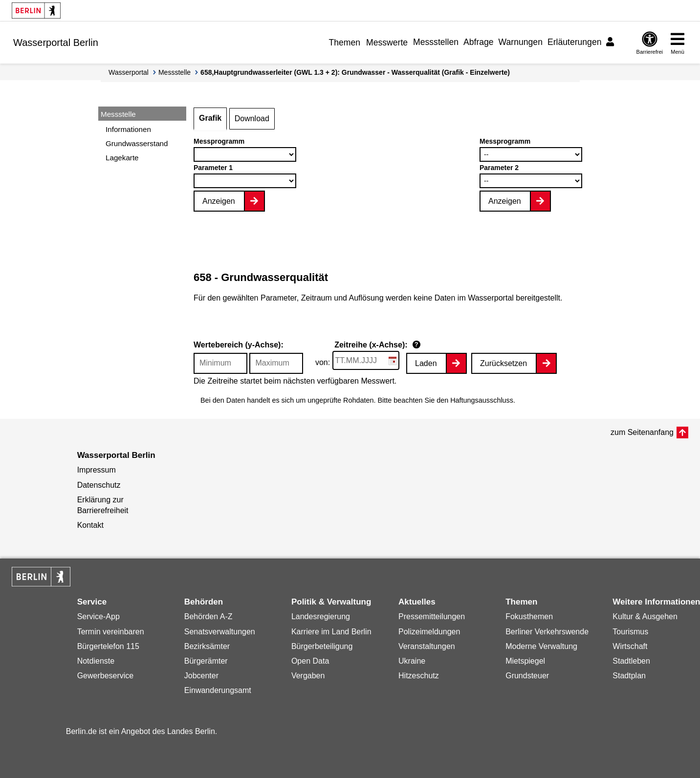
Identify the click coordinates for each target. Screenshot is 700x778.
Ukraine (412, 661)
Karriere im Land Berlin (331, 632)
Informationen (128, 129)
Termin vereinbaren (111, 632)
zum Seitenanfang (642, 432)
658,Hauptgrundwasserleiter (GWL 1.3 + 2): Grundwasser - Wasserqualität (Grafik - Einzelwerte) (355, 72)
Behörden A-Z (208, 616)
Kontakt (90, 525)
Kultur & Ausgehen (645, 616)
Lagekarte (122, 158)
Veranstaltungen (427, 646)
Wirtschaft (630, 646)
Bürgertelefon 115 (108, 646)
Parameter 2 (499, 168)
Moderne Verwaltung (541, 646)
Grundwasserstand (137, 143)
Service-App (98, 616)
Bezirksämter (207, 646)
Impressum (97, 470)
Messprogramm (219, 141)
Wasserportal (129, 72)
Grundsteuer (527, 676)
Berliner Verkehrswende (547, 632)
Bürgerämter (206, 661)
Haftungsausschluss (482, 400)
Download (252, 119)
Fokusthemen (529, 616)
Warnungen (521, 42)
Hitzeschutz (419, 676)
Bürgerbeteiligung (322, 646)
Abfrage (479, 42)
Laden (426, 363)
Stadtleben (631, 661)
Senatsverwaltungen (220, 632)
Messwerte (387, 43)
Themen (344, 43)
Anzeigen (219, 201)
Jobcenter (201, 676)
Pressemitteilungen (432, 616)
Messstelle (175, 72)
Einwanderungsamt (218, 690)
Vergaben (308, 676)
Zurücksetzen (503, 363)
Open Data (310, 661)
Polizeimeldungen (429, 632)
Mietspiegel (525, 661)
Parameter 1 (213, 168)
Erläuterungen (575, 42)
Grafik (210, 118)
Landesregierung (321, 616)
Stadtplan (629, 676)
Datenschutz (99, 485)
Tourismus (630, 632)
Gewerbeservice (106, 676)
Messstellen (436, 42)
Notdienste (96, 661)
